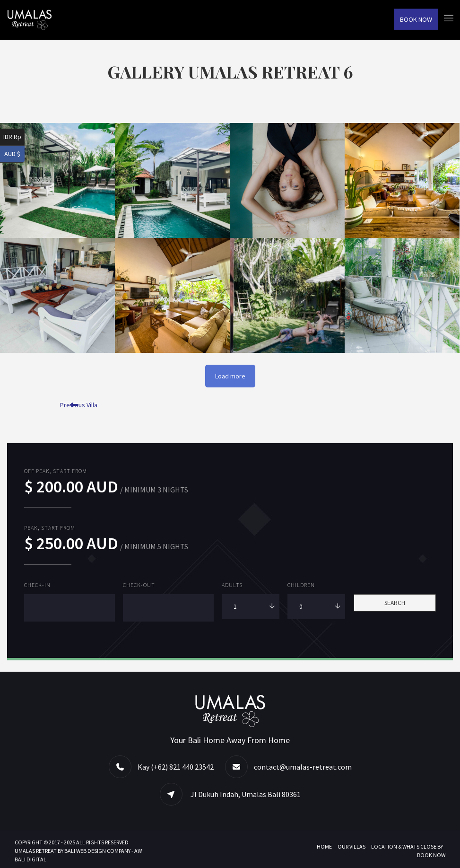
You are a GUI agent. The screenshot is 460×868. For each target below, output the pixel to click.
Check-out (139, 585)
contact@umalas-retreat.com (303, 766)
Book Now (416, 19)
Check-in (37, 585)
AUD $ (12, 154)
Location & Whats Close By (407, 846)
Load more (230, 376)
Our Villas (352, 846)
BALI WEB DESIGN (85, 850)
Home (324, 846)
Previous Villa (79, 405)
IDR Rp (12, 137)
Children (301, 585)
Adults (232, 585)
